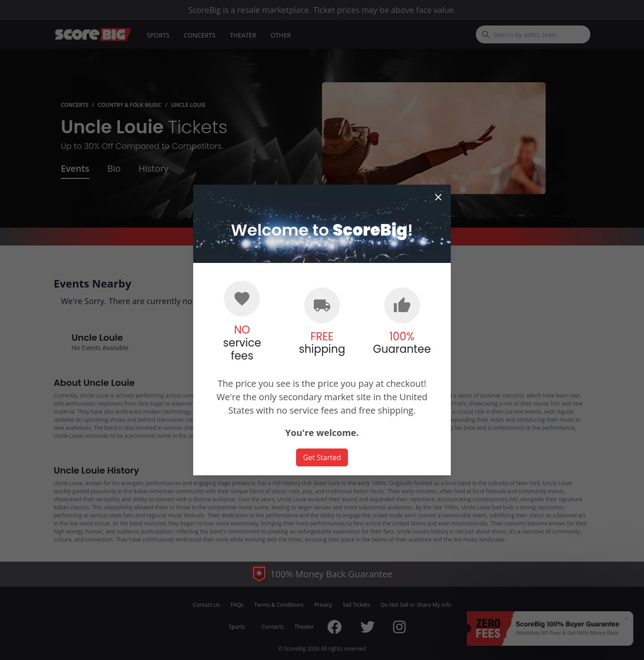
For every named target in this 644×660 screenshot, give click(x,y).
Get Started (322, 457)
